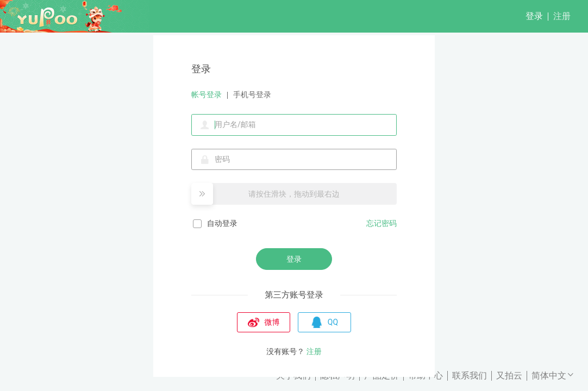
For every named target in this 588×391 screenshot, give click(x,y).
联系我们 (470, 376)
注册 (562, 16)
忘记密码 (381, 223)
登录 (534, 16)
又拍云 (509, 376)
